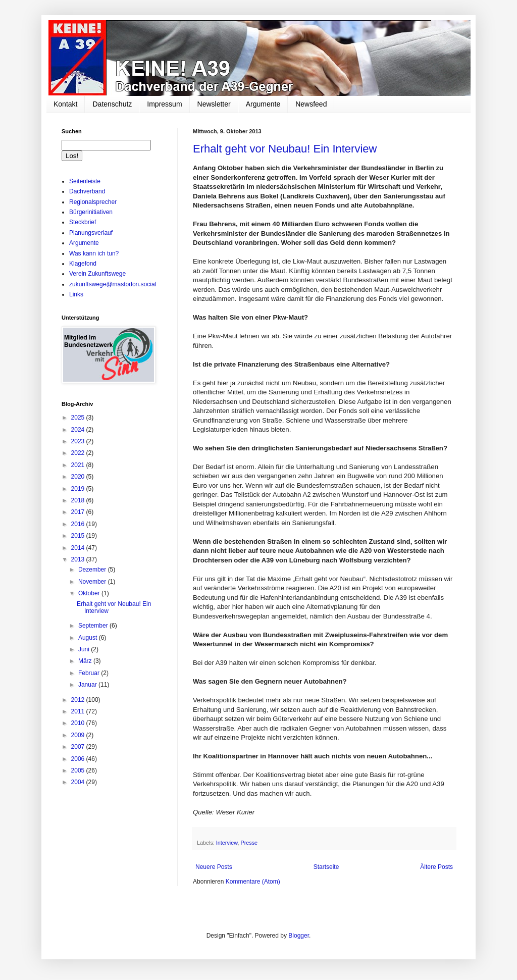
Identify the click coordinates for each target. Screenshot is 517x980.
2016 (79, 524)
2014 (79, 548)
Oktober (90, 593)
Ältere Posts (436, 867)
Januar (88, 685)
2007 (79, 747)
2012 (79, 700)
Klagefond (83, 264)
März (86, 661)
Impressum (164, 104)
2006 (79, 759)
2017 (79, 512)
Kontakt (65, 104)
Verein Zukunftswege (97, 274)
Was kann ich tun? (94, 253)
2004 (79, 782)
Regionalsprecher (93, 202)
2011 (79, 711)
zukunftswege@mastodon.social (113, 284)
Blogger (299, 936)
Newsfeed (311, 104)
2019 (79, 489)
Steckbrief (83, 222)
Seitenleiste (85, 181)
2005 (79, 770)
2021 (79, 465)
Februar (90, 673)
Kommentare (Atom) (253, 882)
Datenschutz (112, 104)
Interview (227, 843)
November (93, 582)
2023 (79, 441)
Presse (249, 843)
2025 (79, 418)
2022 (79, 453)
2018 (79, 500)
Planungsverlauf (91, 233)
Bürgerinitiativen (91, 212)
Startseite (326, 867)
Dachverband (87, 191)
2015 (79, 536)
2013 (79, 559)
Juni (85, 649)
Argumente (263, 104)
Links (76, 294)
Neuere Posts (214, 867)
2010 (79, 723)
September (94, 626)
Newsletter (214, 104)
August (89, 638)
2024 (79, 430)
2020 (79, 477)
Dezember (93, 570)
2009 (79, 735)
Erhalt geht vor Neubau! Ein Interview (285, 149)
